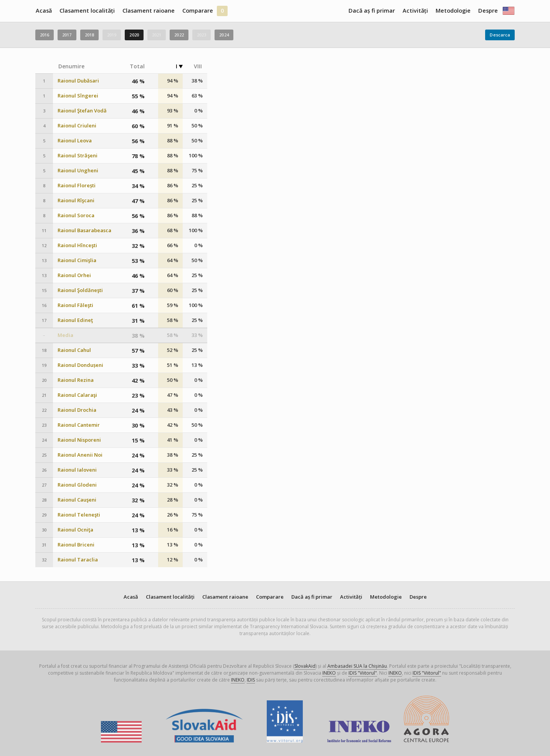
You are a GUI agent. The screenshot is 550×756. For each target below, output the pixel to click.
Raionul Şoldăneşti (80, 290)
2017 (67, 35)
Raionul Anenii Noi (80, 455)
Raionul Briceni (76, 545)
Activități (415, 11)
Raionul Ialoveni (77, 470)
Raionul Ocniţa (75, 530)
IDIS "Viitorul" (363, 673)
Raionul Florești (77, 186)
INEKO (329, 673)
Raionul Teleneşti (79, 515)
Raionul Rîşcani (76, 201)
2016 (45, 35)
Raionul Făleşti (75, 305)
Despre (488, 11)
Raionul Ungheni (78, 171)
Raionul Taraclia (78, 560)
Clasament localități (87, 11)
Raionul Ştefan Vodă (82, 111)
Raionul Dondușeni (80, 365)
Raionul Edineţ (75, 320)
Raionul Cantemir (79, 425)
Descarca (500, 35)
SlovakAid (305, 666)
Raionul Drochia (77, 410)
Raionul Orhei (74, 275)
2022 (179, 35)
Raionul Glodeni (77, 485)
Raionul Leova (75, 141)
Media (65, 335)
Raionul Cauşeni (77, 500)
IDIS (251, 680)
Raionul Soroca (76, 215)
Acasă (44, 11)
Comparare (198, 11)
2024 (224, 35)
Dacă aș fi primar (372, 11)
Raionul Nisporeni (79, 440)
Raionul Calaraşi (77, 395)
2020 (134, 35)
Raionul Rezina (76, 380)
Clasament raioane (149, 11)
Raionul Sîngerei (78, 96)
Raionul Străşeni (78, 156)
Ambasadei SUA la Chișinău (357, 666)
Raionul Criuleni (77, 126)
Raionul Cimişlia (77, 260)
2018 (89, 35)
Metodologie (453, 11)
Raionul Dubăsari (78, 81)
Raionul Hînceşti (77, 245)
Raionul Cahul (74, 350)
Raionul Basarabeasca (84, 230)
